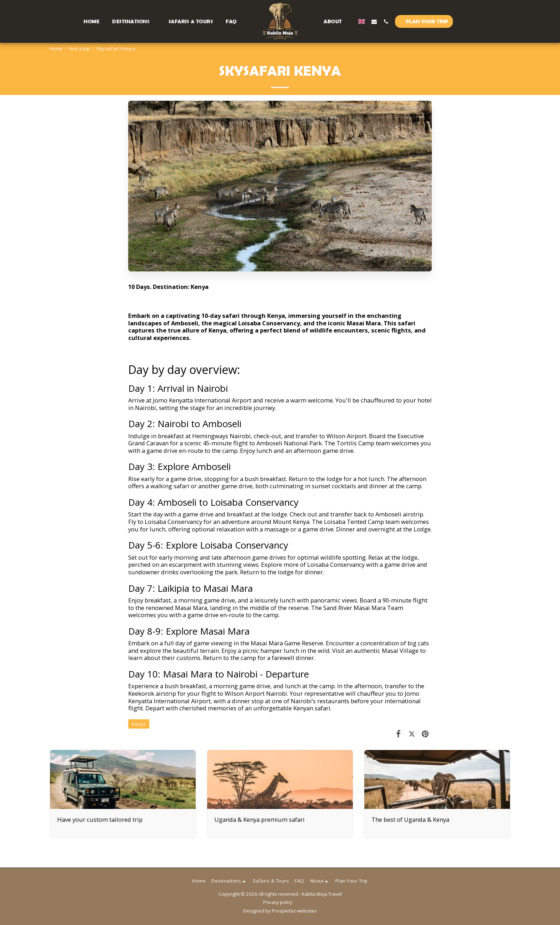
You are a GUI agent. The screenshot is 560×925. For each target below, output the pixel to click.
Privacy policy (278, 902)
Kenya (139, 724)
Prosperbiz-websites (294, 911)
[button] (153, 21)
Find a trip (79, 49)
